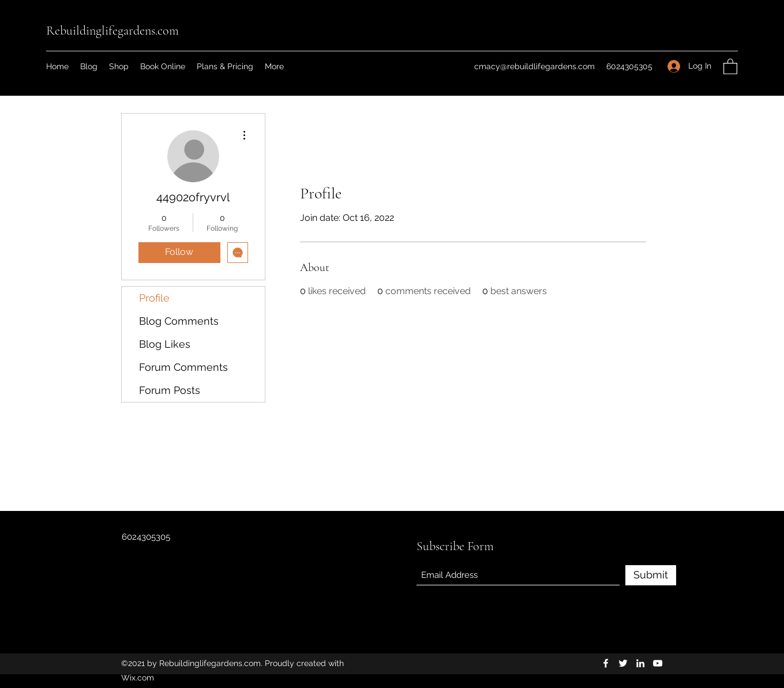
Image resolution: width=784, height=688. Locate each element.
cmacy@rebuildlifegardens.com (534, 66)
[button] (730, 66)
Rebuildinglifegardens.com (112, 31)
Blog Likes (165, 344)
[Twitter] (623, 663)
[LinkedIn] (640, 663)
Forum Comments (183, 367)
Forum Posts (170, 390)
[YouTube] (658, 663)
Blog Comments (179, 321)
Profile (154, 298)
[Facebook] (606, 663)
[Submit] (651, 575)
